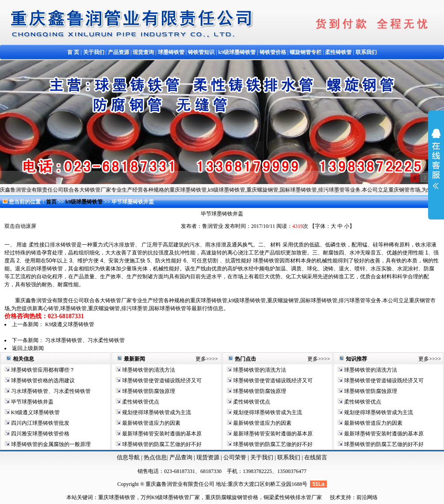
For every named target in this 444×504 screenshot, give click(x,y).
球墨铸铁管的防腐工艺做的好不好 (161, 444)
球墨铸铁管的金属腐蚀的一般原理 (50, 444)
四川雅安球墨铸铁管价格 (40, 434)
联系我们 (289, 457)
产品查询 (182, 457)
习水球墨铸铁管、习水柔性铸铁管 (85, 340)
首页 (51, 202)
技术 (335, 497)
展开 (436, 165)
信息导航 (128, 457)
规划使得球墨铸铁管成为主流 (156, 412)
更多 (201, 359)
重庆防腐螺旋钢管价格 (232, 497)
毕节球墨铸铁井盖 (32, 402)
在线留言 (316, 457)
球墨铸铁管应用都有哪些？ (42, 370)
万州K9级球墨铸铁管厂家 (170, 497)
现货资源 (208, 457)
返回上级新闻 (28, 348)
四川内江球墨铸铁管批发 (40, 423)
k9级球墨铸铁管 (85, 202)
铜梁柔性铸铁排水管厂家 (293, 497)
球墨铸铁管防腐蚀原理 (148, 391)
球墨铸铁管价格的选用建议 (42, 381)
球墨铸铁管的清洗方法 (148, 370)
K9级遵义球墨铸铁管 (70, 324)
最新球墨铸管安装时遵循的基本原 (161, 434)
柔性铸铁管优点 (140, 402)
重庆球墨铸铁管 (117, 497)
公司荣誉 (235, 457)
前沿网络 (367, 497)
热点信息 (155, 457)
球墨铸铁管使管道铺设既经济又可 (161, 381)
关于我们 (262, 457)
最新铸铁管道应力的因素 (151, 423)
